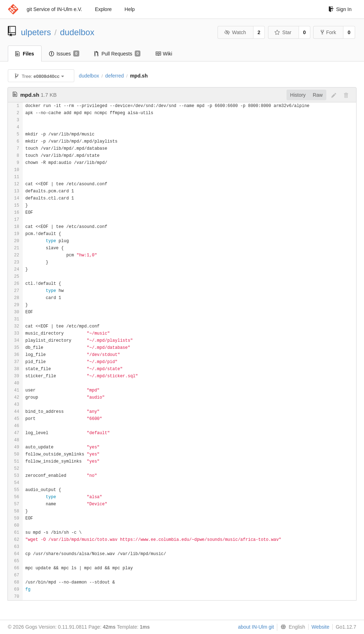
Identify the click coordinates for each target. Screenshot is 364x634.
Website (320, 627)
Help (130, 9)
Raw (318, 95)
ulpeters (36, 32)
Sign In (340, 9)
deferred (114, 76)
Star (283, 32)
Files (25, 54)
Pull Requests (117, 54)
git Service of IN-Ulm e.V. (54, 9)
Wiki (164, 54)
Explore (103, 9)
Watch (235, 32)
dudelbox (77, 32)
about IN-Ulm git (256, 627)
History (298, 95)
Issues (64, 54)
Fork (328, 32)
